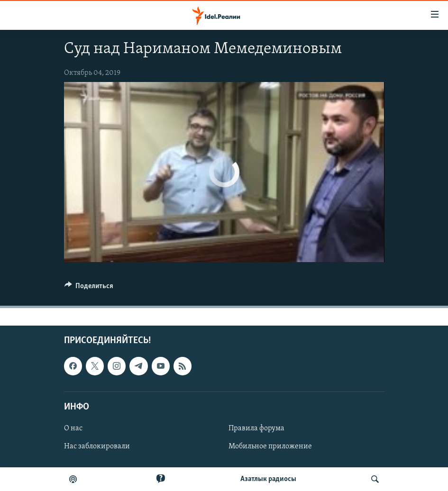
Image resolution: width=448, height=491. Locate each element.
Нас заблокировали (97, 446)
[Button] (89, 288)
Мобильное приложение (270, 446)
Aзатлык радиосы (268, 479)
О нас (73, 428)
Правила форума (256, 428)
